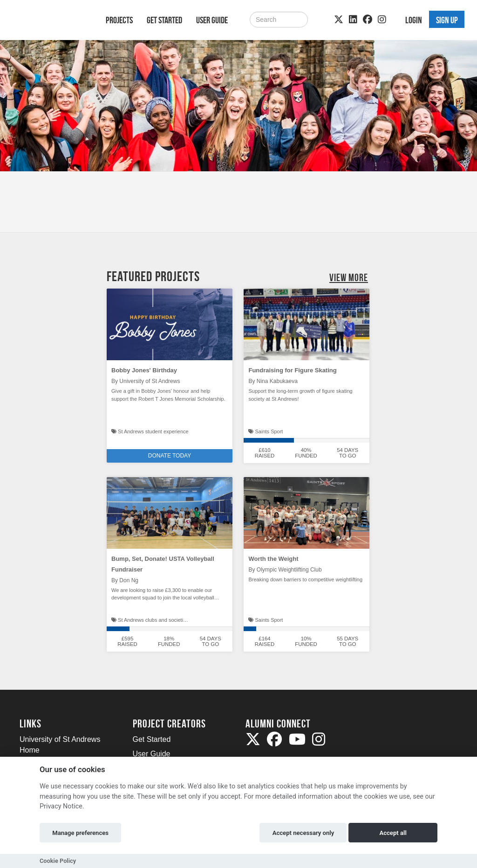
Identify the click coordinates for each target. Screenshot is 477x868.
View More (349, 277)
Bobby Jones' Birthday (144, 370)
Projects (119, 20)
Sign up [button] (447, 20)
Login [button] (414, 20)
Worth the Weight (273, 559)
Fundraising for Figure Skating (292, 370)
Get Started (164, 20)
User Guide (212, 20)
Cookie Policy (58, 861)
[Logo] (51, 22)
